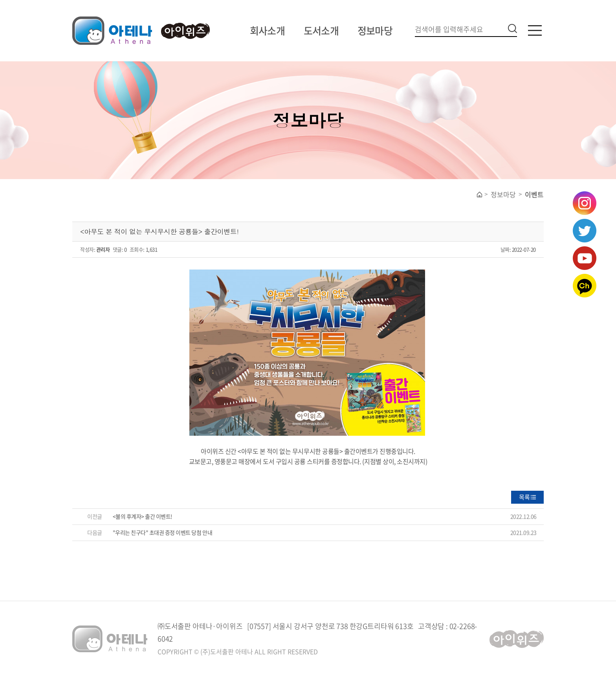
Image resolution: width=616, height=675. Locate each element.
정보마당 (375, 30)
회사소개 (267, 30)
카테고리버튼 (535, 30)
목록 (524, 497)
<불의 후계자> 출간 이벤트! (143, 516)
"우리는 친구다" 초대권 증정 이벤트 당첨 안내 (163, 532)
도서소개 (321, 30)
